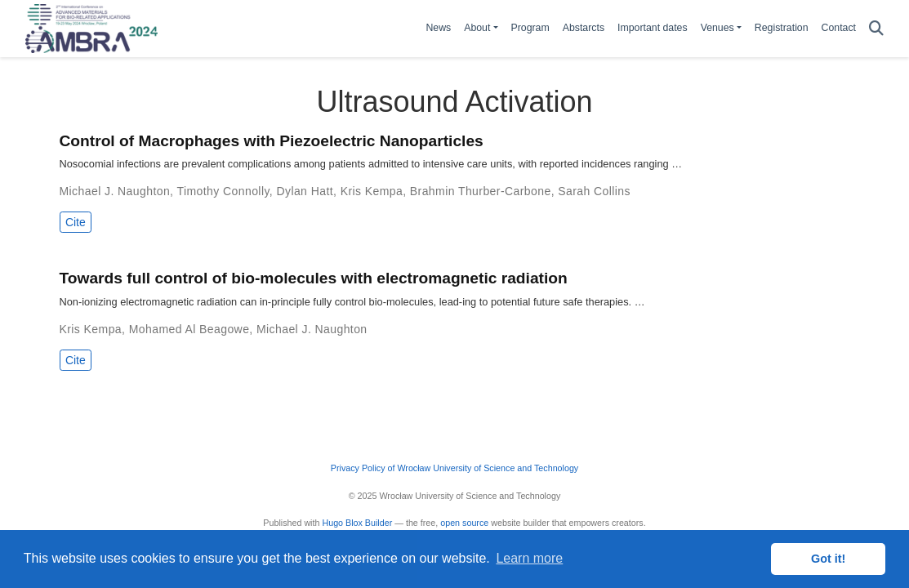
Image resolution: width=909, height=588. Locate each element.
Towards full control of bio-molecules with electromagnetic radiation (314, 278)
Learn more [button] (529, 558)
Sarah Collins (594, 191)
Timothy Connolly (223, 191)
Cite (76, 222)
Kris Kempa (372, 191)
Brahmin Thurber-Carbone (481, 191)
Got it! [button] (828, 559)
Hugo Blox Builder (357, 523)
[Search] (876, 29)
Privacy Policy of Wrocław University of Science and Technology (454, 468)
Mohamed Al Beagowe (189, 329)
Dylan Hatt (305, 191)
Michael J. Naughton (115, 191)
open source (464, 523)
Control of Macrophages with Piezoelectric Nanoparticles (272, 141)
